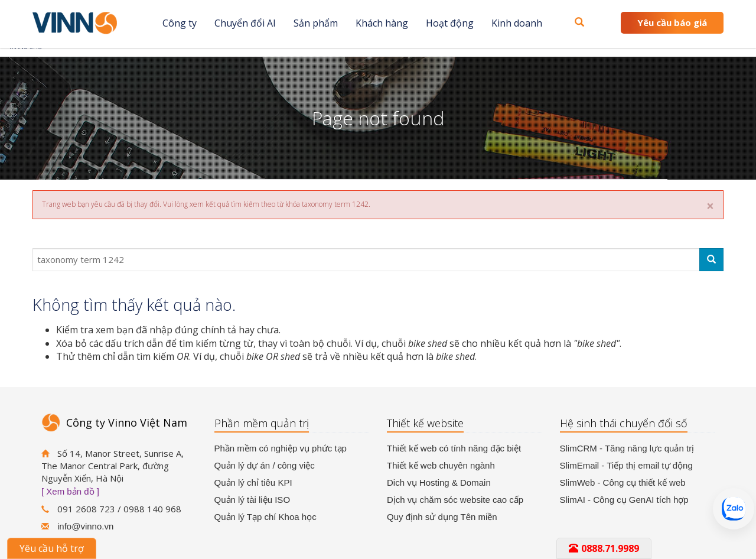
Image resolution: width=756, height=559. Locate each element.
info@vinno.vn (85, 526)
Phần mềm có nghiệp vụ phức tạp (281, 448)
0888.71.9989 (604, 548)
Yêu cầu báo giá (672, 22)
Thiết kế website (425, 423)
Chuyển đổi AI (245, 23)
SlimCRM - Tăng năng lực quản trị (627, 448)
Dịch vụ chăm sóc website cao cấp (455, 500)
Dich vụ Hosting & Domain (439, 482)
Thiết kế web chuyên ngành (441, 465)
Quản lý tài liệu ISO (252, 500)
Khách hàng (382, 23)
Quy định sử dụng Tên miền (442, 517)
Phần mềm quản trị (262, 423)
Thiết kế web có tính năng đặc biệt (454, 448)
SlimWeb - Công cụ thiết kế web (623, 482)
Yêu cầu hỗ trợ (52, 548)
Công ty (180, 23)
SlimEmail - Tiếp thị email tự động (626, 465)
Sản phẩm (316, 23)
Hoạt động (450, 23)
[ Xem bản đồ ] (70, 491)
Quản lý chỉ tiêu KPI (253, 482)
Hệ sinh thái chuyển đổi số (624, 423)
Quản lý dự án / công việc (265, 465)
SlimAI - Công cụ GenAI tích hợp (624, 500)
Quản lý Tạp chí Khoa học (265, 517)
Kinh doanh (517, 23)
